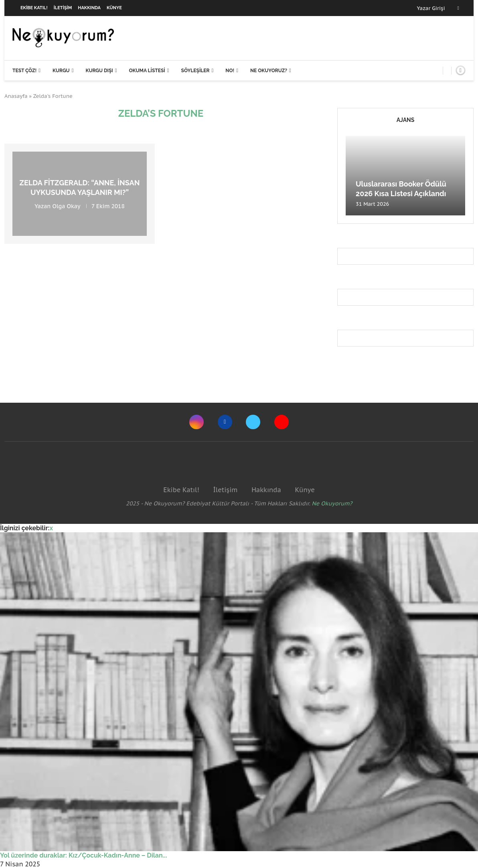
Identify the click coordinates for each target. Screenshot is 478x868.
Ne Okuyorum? (332, 503)
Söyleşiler (195, 71)
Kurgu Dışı (99, 71)
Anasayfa (16, 96)
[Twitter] (253, 422)
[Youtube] (282, 422)
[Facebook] (458, 8)
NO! (230, 71)
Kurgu (61, 71)
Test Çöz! (24, 71)
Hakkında (89, 8)
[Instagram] (196, 422)
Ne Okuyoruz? (269, 71)
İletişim (63, 8)
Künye (114, 8)
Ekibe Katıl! (34, 8)
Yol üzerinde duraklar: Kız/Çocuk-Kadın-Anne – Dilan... (84, 855)
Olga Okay (66, 206)
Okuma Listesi (147, 71)
